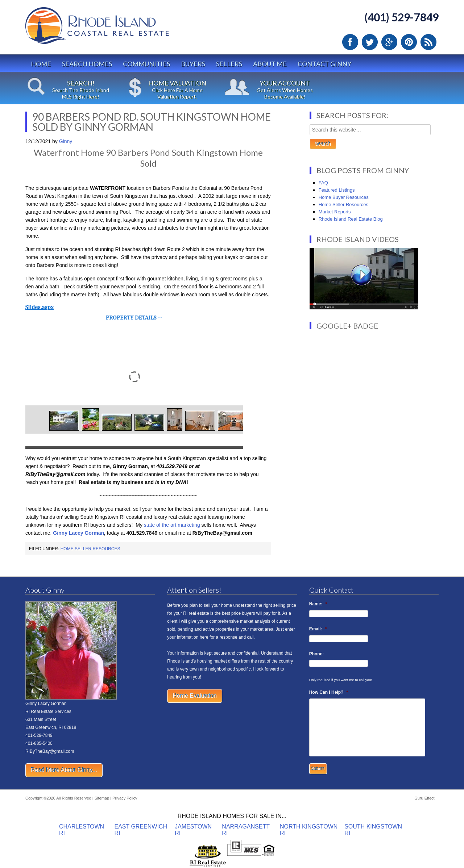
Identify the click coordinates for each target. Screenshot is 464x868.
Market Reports (335, 212)
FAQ (323, 183)
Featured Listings (337, 190)
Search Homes (87, 64)
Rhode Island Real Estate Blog (351, 219)
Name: (318, 604)
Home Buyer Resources (344, 197)
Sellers (229, 64)
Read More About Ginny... (64, 770)
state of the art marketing (172, 525)
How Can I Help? (329, 692)
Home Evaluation (195, 696)
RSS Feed (428, 42)
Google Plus (389, 42)
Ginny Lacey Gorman (78, 533)
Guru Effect (424, 798)
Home (41, 64)
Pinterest (409, 42)
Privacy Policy (125, 798)
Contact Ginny (324, 64)
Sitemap (102, 798)
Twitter (370, 42)
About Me (270, 64)
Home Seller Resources (90, 549)
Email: (318, 629)
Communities (146, 64)
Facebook (350, 42)
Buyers (193, 64)
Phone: (317, 654)
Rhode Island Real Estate (112, 29)
